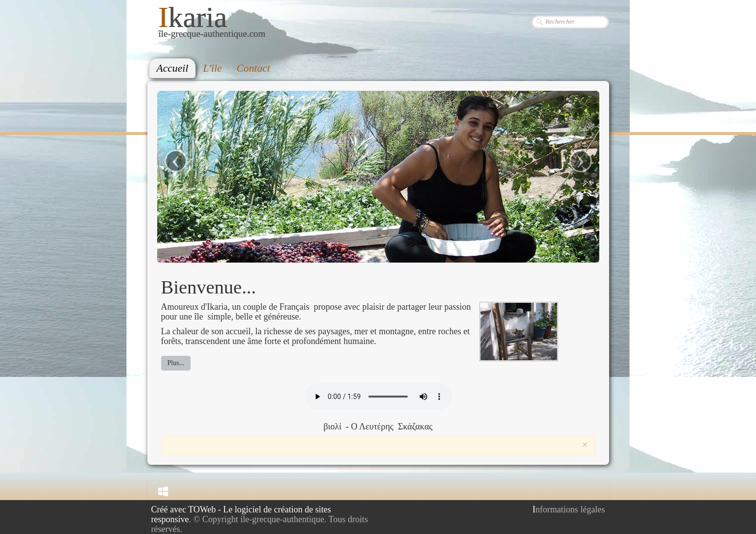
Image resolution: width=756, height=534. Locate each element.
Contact (253, 68)
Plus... (176, 363)
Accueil (173, 68)
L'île (212, 68)
